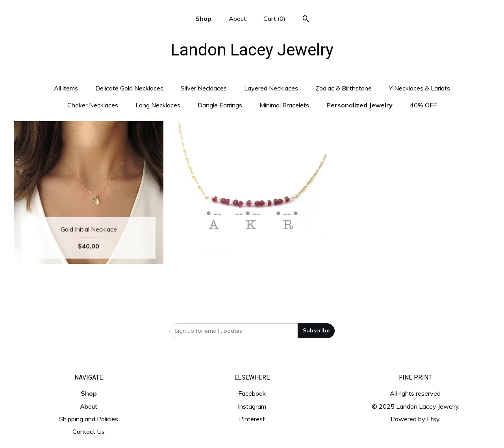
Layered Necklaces (271, 88)
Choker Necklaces (93, 105)
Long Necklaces (158, 105)
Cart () (274, 18)
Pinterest (252, 419)
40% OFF (423, 105)
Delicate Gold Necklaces (129, 88)
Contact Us (89, 431)
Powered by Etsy (415, 419)
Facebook (252, 393)
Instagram (252, 406)
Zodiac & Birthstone (344, 88)
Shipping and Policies (89, 419)
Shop (203, 18)
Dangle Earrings (220, 105)
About (237, 18)
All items (66, 88)
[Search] (306, 20)
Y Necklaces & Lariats (420, 88)
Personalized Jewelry (359, 105)
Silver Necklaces (204, 88)
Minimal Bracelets (284, 105)
